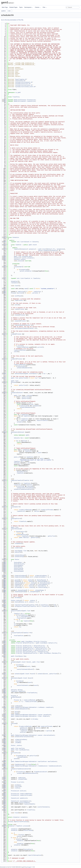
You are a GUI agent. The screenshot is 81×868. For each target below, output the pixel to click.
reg (16, 300)
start (16, 551)
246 (4, 382)
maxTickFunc (15, 753)
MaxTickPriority (28, 649)
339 (4, 518)
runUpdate (18, 543)
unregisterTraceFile (22, 606)
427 (4, 647)
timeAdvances (19, 764)
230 (4, 359)
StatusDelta (18, 567)
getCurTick (23, 378)
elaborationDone (20, 576)
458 (4, 693)
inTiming (18, 587)
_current (35, 293)
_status (32, 600)
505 (4, 761)
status (30, 580)
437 (4, 662)
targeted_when (27, 256)
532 (4, 801)
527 (4, 794)
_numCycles (37, 292)
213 (4, 334)
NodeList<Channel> (20, 101)
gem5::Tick (18, 256)
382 (4, 581)
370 (4, 564)
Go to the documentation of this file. (12, 20)
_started (18, 741)
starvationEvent (49, 735)
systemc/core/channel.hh (24, 82)
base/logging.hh (21, 79)
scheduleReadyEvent (24, 368)
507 (4, 764)
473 (4, 715)
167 (4, 267)
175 (4, 278)
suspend (17, 321)
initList (23, 732)
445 (4, 674)
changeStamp (22, 590)
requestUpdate (19, 325)
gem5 (40, 249)
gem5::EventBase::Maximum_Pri (50, 653)
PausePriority (28, 647)
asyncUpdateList (25, 801)
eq (44, 374)
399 (4, 606)
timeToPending (16, 529)
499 (4, 753)
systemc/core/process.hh (24, 85)
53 (4, 100)
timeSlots (25, 415)
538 (4, 810)
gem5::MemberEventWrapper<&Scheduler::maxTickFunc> (29, 761)
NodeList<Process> (20, 100)
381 (4, 580)
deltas (31, 404)
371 (4, 565)
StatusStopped (19, 571)
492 (4, 743)
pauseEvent (47, 715)
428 (4, 649)
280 (4, 432)
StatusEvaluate (19, 564)
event (39, 453)
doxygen (29, 867)
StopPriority (27, 646)
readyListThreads (47, 510)
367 (4, 559)
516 (4, 778)
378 (4, 576)
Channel (28, 325)
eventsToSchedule (23, 669)
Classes (38, 7)
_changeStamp (39, 590)
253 (4, 393)
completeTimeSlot (17, 480)
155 (4, 249)
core (9, 11)
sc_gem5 (18, 92)
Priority (43, 641)
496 (4, 748)
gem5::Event (33, 245)
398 (4, 605)
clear (16, 286)
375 (4, 571)
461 (4, 697)
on (22, 438)
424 (4, 643)
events (23, 259)
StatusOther (18, 562)
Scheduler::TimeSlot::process (18, 826)
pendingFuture (16, 518)
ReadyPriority (28, 650)
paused (17, 580)
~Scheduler (15, 283)
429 (4, 650)
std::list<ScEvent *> (24, 242)
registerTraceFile (21, 605)
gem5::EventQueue (31, 374)
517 (4, 779)
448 (4, 678)
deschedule (15, 432)
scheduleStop (19, 557)
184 (4, 292)
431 (4, 653)
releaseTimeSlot (16, 633)
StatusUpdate (18, 565)
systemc (3, 11)
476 (4, 719)
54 (4, 101)
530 (4, 798)
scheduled (24, 270)
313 (4, 480)
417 (4, 633)
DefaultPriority (28, 643)
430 (4, 652)
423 (4, 641)
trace (29, 764)
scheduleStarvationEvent (25, 488)
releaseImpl (18, 267)
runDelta (18, 548)
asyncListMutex (24, 803)
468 (4, 707)
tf (37, 605)
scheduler (32, 249)
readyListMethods (23, 347)
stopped (17, 581)
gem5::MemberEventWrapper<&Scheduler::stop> (26, 716)
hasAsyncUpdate (29, 804)
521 (4, 785)
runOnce (17, 788)
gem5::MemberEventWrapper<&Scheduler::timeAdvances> (29, 766)
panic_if (17, 457)
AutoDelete (60, 249)
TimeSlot (18, 245)
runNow (13, 334)
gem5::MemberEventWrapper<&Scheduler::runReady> (28, 707)
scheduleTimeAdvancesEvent (23, 489)
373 (4, 568)
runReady (18, 706)
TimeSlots (36, 278)
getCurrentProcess (21, 822)
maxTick (49, 731)
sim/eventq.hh (20, 81)
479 (4, 723)
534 (4, 804)
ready (16, 309)
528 (4, 795)
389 (4, 592)
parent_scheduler (44, 251)
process (20, 261)
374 (4, 570)
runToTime (21, 486)
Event (45, 249)
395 (4, 600)
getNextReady (15, 697)
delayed (14, 382)
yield (16, 305)
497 (4, 750)
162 (4, 259)
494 (4, 745)
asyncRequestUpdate (21, 328)
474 (4, 716)
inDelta (17, 586)
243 (4, 378)
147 (4, 237)
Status (17, 559)
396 (4, 602)
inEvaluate (21, 366)
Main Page (5, 7)
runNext (14, 359)
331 (4, 507)
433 (4, 656)
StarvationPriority (29, 652)
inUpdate (36, 406)
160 (4, 256)
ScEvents (35, 242)
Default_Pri (51, 249)
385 (4, 586)
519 (4, 782)
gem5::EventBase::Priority (30, 641)
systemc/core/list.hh (23, 84)
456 (4, 690)
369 (4, 562)
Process (14, 293)
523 (4, 788)
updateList (21, 511)
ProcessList (31, 100)
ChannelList (31, 101)
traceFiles (44, 605)
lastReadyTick (24, 750)
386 (4, 587)
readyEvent (49, 707)
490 (4, 740)
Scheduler (16, 237)
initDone (20, 665)
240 (4, 374)
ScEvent (20, 393)
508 (4, 766)
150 (4, 242)
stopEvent (46, 716)
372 (4, 567)
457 (4, 691)
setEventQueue (19, 374)
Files (45, 7)
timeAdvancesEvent (55, 766)
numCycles (21, 292)
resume (17, 315)
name (26, 289)
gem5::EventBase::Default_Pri (46, 643)
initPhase (18, 296)
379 (4, 577)
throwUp (17, 598)
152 (4, 245)
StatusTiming (18, 568)
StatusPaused (18, 570)
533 (4, 803)
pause (16, 712)
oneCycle (18, 552)
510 (4, 769)
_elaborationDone (40, 576)
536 (4, 807)
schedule (14, 393)
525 (4, 791)
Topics (21, 7)
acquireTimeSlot (42, 420)
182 (4, 289)
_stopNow (18, 743)
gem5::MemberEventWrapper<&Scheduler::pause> (27, 715)
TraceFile (16, 97)
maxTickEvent (52, 761)
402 (4, 611)
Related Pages (13, 7)
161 (4, 258)
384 (4, 584)
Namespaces (29, 7)
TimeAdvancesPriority (30, 653)
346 (4, 529)
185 (4, 293)
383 (4, 583)
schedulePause (19, 555)
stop (16, 713)
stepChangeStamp (20, 592)
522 (4, 786)
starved (30, 486)
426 (4, 646)
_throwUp (35, 719)
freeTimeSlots (22, 615)
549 (4, 826)
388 (4, 590)
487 (4, 735)
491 (4, 741)
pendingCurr (15, 507)
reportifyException (35, 855)
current (20, 293)
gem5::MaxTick (24, 537)
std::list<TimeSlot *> (25, 278)
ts (22, 461)
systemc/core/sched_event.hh (25, 87)
